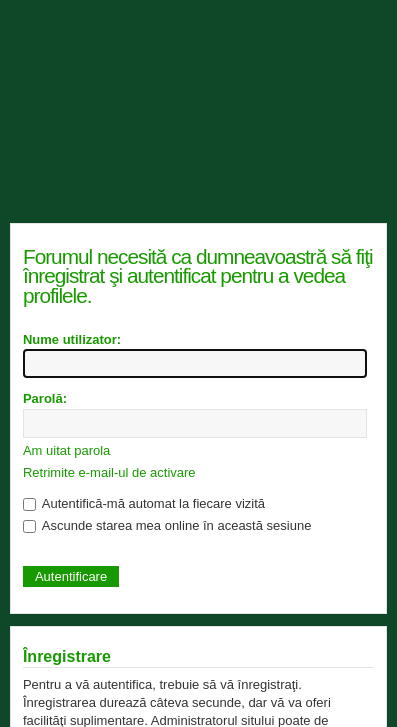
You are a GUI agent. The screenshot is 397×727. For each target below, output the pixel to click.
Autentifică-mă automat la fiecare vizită (144, 503)
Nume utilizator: (72, 339)
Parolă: (45, 398)
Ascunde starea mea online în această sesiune (167, 525)
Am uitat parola (66, 450)
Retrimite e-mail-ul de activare (109, 472)
